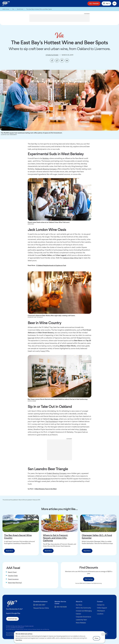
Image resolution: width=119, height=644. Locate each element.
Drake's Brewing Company (57, 473)
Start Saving (89, 579)
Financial (41, 3)
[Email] (67, 61)
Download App (12, 619)
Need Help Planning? (15, 583)
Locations (100, 614)
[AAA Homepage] (6, 3)
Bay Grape (54, 419)
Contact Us (101, 605)
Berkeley (46, 158)
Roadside (97, 3)
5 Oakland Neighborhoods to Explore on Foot (51, 265)
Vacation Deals (13, 576)
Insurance (33, 3)
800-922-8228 (62, 607)
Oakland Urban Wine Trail (72, 258)
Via (13, 9)
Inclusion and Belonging (84, 611)
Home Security (51, 3)
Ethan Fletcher (52, 55)
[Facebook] (52, 61)
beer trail (31, 338)
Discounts (70, 3)
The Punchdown (51, 421)
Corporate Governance (83, 617)
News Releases (81, 623)
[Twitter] (57, 61)
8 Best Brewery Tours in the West (46, 489)
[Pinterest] (62, 61)
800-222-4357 (40, 605)
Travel (77, 3)
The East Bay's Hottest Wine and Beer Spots (39, 9)
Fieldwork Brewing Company (46, 169)
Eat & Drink (20, 9)
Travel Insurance (13, 579)
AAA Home (6, 9)
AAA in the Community (83, 608)
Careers (78, 614)
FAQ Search (101, 611)
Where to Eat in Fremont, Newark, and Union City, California (56, 538)
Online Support (102, 608)
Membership (24, 3)
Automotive (61, 3)
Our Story (79, 605)
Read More (9, 551)
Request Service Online (41, 608)
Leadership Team (81, 620)
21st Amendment (44, 479)
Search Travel (12, 572)
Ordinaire (83, 429)
